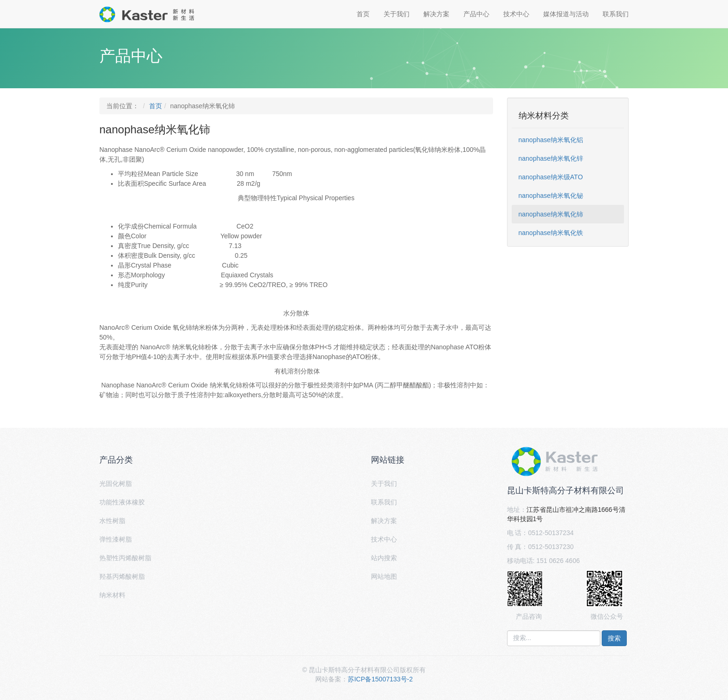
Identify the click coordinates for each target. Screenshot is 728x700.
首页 (363, 14)
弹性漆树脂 (116, 539)
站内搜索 (384, 558)
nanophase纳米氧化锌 (551, 158)
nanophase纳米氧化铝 (551, 140)
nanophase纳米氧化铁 (551, 233)
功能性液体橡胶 (122, 502)
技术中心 (516, 14)
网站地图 (384, 576)
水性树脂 (112, 521)
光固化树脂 (116, 484)
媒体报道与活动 (566, 14)
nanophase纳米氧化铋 (551, 196)
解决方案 (436, 14)
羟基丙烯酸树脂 (122, 576)
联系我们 (616, 14)
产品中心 (476, 14)
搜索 (614, 638)
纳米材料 (112, 595)
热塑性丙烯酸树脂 (125, 558)
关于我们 (396, 14)
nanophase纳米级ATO (551, 177)
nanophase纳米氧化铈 (551, 214)
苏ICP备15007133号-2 (380, 679)
